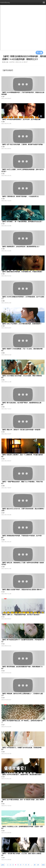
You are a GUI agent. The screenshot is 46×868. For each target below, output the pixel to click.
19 (38, 865)
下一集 (39, 53)
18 (35, 865)
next (43, 865)
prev (3, 865)
